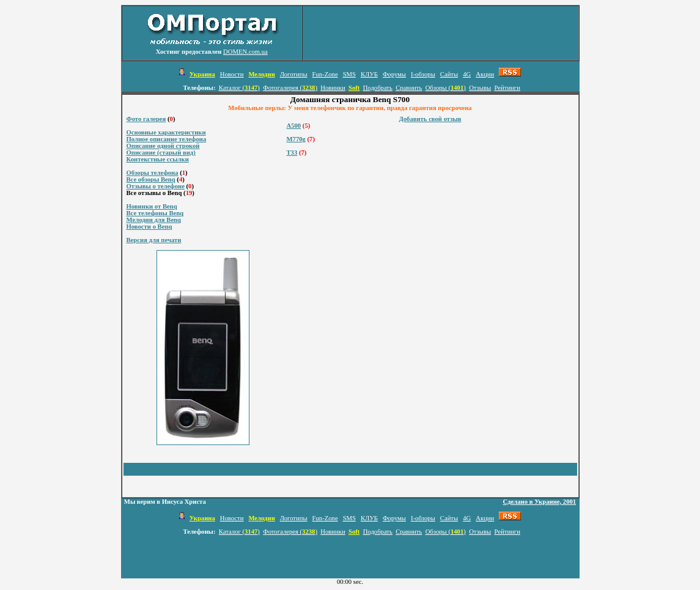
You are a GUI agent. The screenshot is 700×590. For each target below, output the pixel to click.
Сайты (449, 74)
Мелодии (261, 74)
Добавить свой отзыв (430, 119)
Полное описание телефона (167, 139)
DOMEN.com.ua (245, 52)
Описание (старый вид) (161, 153)
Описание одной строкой (163, 146)
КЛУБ (369, 74)
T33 (292, 153)
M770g (296, 139)
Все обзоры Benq (151, 179)
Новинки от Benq (152, 206)
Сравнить (409, 88)
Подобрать (378, 88)
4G (467, 74)
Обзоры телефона (153, 173)
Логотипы (294, 74)
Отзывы (480, 88)
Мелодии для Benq (154, 220)
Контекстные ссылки (158, 159)
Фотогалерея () (290, 88)
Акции (485, 74)
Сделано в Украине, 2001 (540, 502)
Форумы (394, 74)
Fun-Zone (325, 74)
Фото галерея (146, 119)
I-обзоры (423, 74)
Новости (232, 74)
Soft (354, 88)
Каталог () (239, 88)
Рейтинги (507, 88)
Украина (202, 74)
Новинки (333, 88)
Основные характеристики (166, 132)
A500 (294, 126)
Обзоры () (446, 88)
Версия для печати (154, 240)
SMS (349, 74)
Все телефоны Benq (155, 213)
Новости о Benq (149, 227)
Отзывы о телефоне (156, 186)
